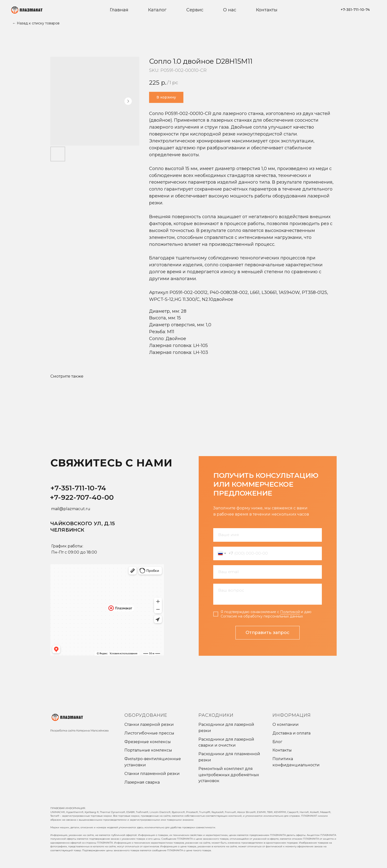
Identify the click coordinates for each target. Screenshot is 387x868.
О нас (230, 10)
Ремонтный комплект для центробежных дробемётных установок (229, 775)
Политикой (290, 612)
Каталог (157, 10)
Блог (277, 742)
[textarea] (268, 594)
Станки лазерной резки (149, 724)
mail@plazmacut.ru (71, 509)
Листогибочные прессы (149, 733)
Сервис (195, 10)
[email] (268, 572)
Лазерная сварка (142, 782)
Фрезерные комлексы (148, 742)
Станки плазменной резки (152, 774)
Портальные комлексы (148, 750)
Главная (119, 10)
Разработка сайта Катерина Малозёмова (79, 730)
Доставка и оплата (291, 733)
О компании (286, 724)
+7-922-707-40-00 (82, 497)
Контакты (267, 10)
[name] (268, 535)
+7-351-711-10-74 (78, 488)
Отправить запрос (268, 633)
